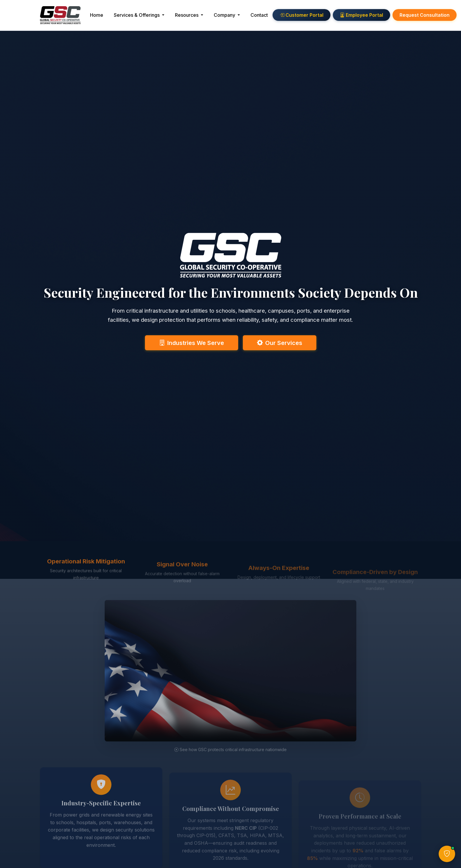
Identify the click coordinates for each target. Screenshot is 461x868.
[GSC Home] (65, 17)
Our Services (280, 342)
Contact (269, 17)
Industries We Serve (192, 342)
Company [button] (234, 17)
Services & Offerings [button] (147, 17)
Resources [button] (197, 17)
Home (106, 17)
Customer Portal (311, 17)
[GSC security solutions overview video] (230, 692)
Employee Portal (371, 17)
